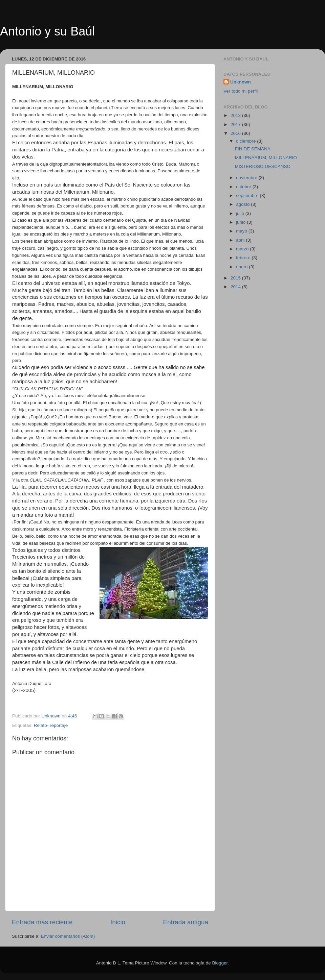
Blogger (220, 963)
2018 (236, 115)
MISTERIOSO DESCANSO (263, 166)
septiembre (248, 195)
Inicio (118, 922)
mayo (242, 231)
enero (242, 267)
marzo (243, 249)
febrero (244, 258)
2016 (236, 133)
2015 (236, 278)
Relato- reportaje (51, 725)
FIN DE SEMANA (253, 149)
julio (241, 213)
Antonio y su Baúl (47, 31)
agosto (243, 204)
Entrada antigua (186, 922)
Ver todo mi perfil (241, 91)
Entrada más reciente (42, 922)
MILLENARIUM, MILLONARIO (266, 158)
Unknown (241, 82)
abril (241, 240)
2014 (236, 287)
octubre (244, 187)
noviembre (247, 178)
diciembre (246, 141)
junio (241, 222)
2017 (236, 125)
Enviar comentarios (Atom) (68, 936)
